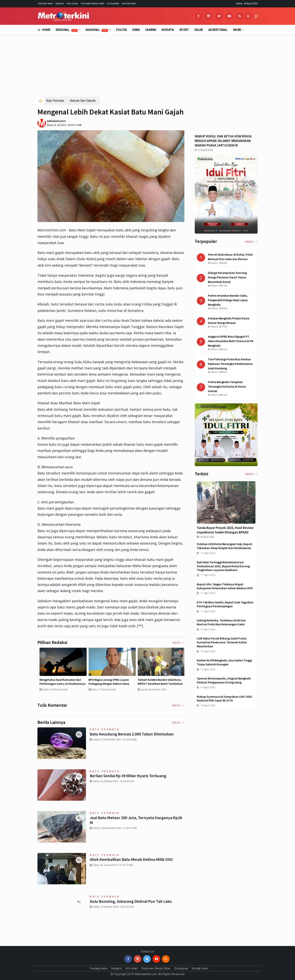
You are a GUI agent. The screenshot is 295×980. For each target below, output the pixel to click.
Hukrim (151, 30)
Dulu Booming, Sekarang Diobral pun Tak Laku (131, 901)
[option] (62, 673)
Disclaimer (113, 4)
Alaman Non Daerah (83, 101)
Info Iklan (72, 4)
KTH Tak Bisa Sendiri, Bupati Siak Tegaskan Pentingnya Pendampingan (225, 604)
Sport (184, 30)
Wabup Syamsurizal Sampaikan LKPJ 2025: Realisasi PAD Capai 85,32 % (225, 699)
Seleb (199, 30)
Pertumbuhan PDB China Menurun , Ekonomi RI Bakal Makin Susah (110, 682)
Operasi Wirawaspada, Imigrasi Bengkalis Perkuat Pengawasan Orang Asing (224, 680)
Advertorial (218, 30)
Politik (122, 30)
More (237, 30)
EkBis (136, 30)
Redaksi (60, 4)
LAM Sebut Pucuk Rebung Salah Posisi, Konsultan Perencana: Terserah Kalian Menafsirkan (222, 642)
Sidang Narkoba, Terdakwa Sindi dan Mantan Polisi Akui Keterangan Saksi (221, 622)
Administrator (56, 121)
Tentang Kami (45, 4)
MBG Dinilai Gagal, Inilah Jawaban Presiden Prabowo (159, 682)
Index (178, 643)
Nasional (97, 30)
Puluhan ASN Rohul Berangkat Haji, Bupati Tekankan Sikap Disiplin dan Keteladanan (225, 546)
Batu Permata (55, 101)
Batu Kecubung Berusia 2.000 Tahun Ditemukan (132, 734)
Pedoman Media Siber (92, 4)
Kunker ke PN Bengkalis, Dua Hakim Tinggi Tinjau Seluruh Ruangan (224, 662)
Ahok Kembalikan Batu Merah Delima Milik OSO (131, 859)
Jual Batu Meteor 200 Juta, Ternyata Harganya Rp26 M (136, 820)
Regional (67, 30)
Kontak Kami (129, 4)
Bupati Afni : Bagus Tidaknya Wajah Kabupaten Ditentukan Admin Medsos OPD (225, 586)
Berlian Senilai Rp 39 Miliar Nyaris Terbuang (128, 776)
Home (44, 30)
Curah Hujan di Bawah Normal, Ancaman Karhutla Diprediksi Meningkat (59, 684)
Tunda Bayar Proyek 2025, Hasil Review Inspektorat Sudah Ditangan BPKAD (225, 530)
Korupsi (168, 30)
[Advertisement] (147, 68)
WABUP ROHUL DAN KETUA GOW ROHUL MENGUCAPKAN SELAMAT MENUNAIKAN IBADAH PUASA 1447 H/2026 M (223, 141)
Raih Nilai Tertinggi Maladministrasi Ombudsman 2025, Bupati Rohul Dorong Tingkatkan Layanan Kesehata (223, 566)
